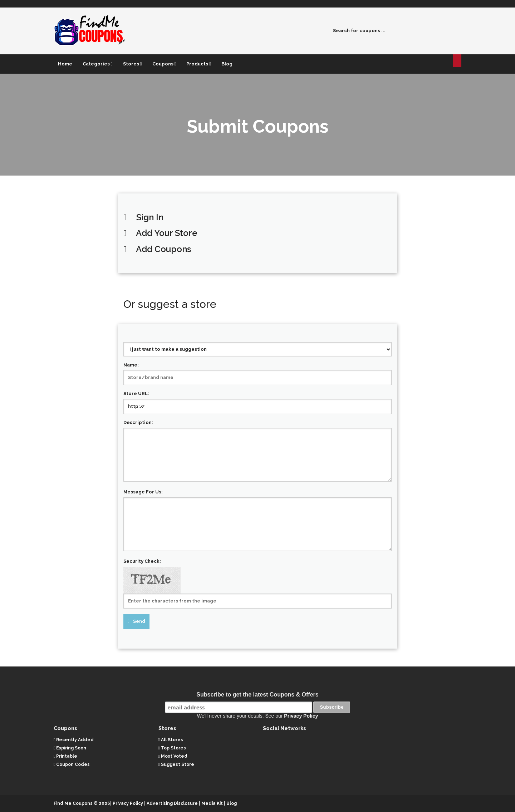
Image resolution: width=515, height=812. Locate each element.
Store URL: (136, 393)
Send (139, 621)
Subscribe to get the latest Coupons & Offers (257, 695)
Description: (138, 422)
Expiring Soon (70, 748)
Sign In (150, 217)
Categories (98, 64)
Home (65, 64)
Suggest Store (176, 764)
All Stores (171, 739)
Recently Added (74, 739)
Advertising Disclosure (172, 803)
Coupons (164, 64)
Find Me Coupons (73, 803)
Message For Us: (143, 492)
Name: (131, 365)
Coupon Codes (72, 764)
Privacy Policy (301, 716)
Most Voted (173, 756)
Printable (65, 756)
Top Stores (172, 748)
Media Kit (213, 803)
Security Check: (142, 561)
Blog (227, 64)
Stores (133, 64)
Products (199, 64)
